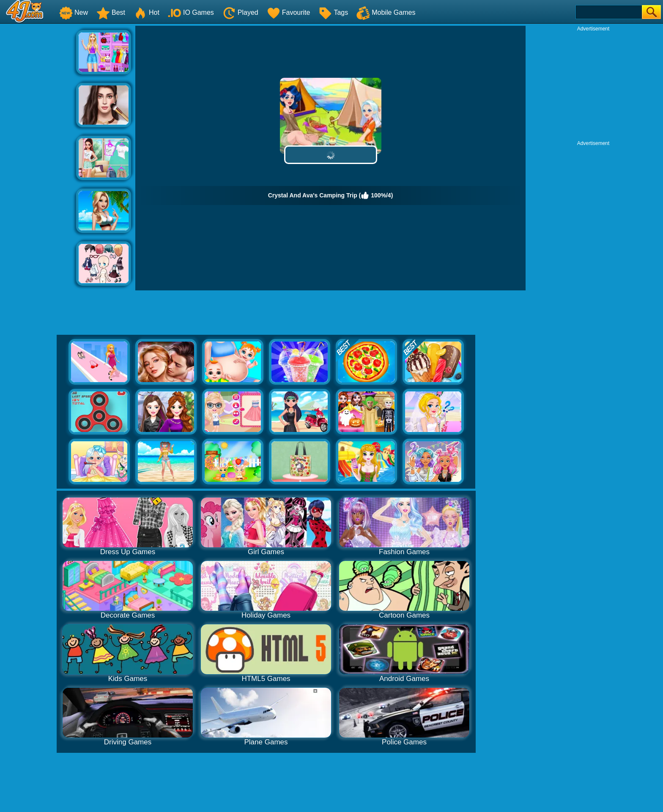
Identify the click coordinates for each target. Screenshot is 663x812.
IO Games (191, 12)
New (74, 12)
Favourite (289, 12)
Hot (147, 12)
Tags (333, 12)
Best (111, 12)
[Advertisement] (38, 153)
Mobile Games (386, 12)
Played (240, 12)
